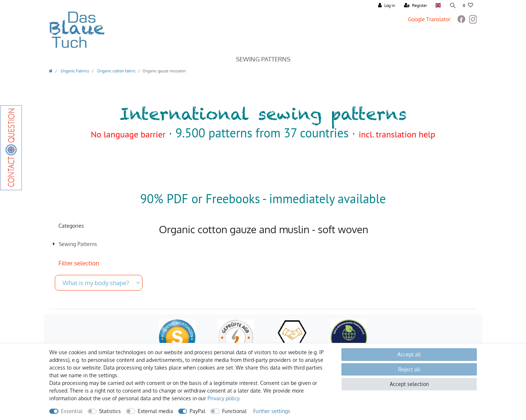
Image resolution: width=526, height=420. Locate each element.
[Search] (451, 6)
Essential (72, 411)
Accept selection (409, 384)
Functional (234, 411)
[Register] (415, 6)
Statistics (110, 411)
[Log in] (386, 6)
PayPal (197, 411)
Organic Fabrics (74, 71)
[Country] (437, 6)
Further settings (272, 411)
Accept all (409, 354)
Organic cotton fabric (116, 71)
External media (155, 411)
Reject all (409, 369)
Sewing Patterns (263, 59)
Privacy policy (223, 398)
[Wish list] (468, 6)
